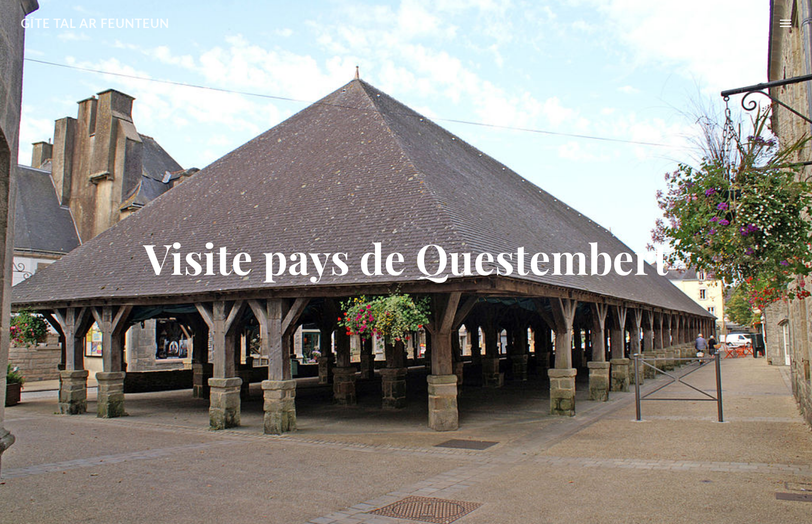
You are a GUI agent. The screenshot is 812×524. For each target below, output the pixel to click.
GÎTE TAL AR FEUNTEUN (95, 23)
